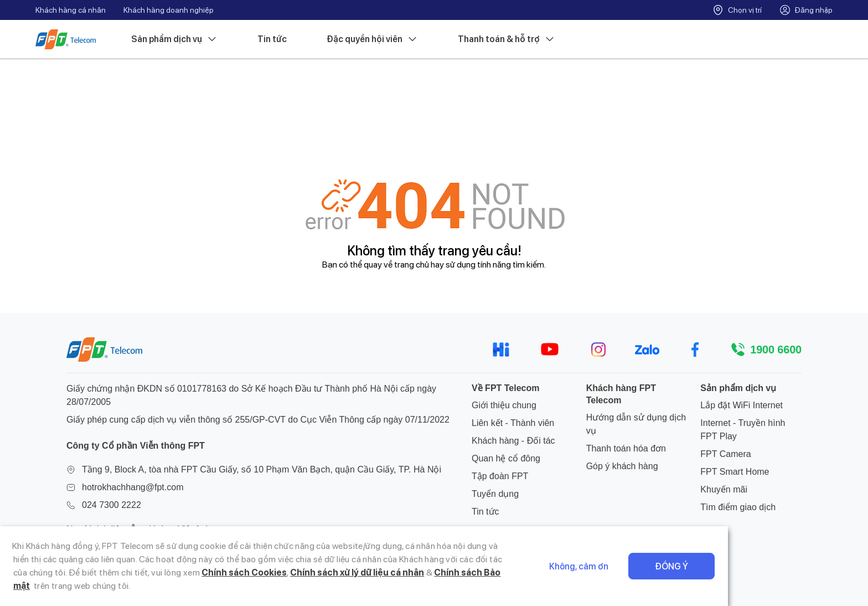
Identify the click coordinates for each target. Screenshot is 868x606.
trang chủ (412, 265)
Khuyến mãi (724, 489)
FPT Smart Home (735, 472)
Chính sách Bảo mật (329, 586)
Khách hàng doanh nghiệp (169, 10)
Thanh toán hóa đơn (626, 448)
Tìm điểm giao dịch (738, 507)
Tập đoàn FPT (500, 476)
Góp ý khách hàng (622, 466)
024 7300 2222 (112, 505)
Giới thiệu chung (504, 405)
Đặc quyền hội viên (372, 39)
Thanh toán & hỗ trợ (507, 39)
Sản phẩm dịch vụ (174, 39)
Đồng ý (789, 573)
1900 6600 (776, 350)
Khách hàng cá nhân (71, 10)
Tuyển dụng (495, 494)
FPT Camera (725, 454)
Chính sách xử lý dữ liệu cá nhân (209, 586)
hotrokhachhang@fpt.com (133, 487)
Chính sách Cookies (97, 586)
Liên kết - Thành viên (513, 423)
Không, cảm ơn (697, 573)
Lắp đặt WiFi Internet (742, 405)
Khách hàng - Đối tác (513, 441)
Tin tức (272, 39)
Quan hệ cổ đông (506, 458)
